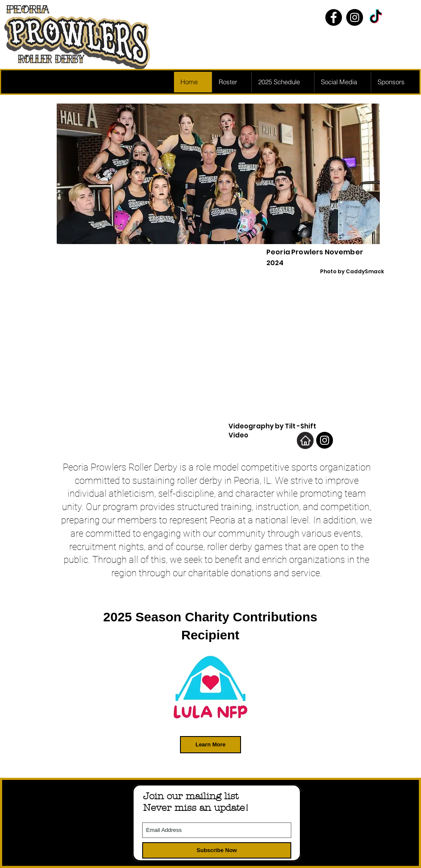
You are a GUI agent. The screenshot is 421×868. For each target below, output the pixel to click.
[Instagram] (325, 440)
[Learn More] (210, 745)
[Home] (305, 440)
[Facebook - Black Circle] (334, 17)
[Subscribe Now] (217, 850)
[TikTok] (376, 17)
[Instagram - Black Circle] (355, 17)
